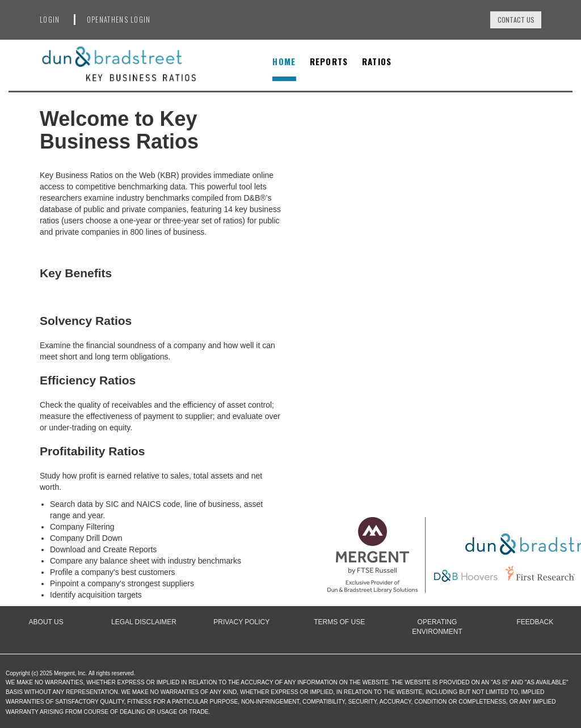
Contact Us (516, 20)
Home (284, 62)
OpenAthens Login (119, 19)
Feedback (535, 622)
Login (50, 19)
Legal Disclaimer (144, 622)
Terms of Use (339, 622)
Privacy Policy (241, 622)
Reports (329, 62)
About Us (46, 622)
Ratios (377, 62)
